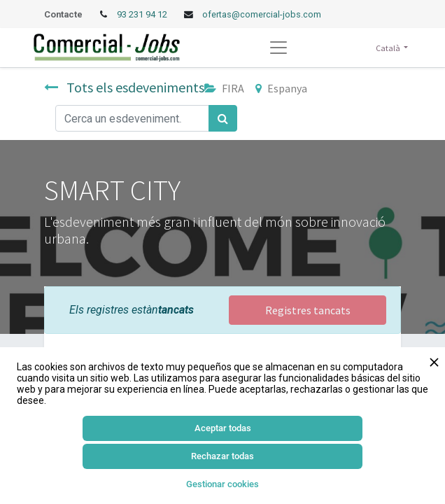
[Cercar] (223, 118)
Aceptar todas (223, 428)
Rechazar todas (222, 456)
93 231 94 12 (143, 14)
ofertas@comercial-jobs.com (262, 14)
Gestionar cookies (222, 484)
